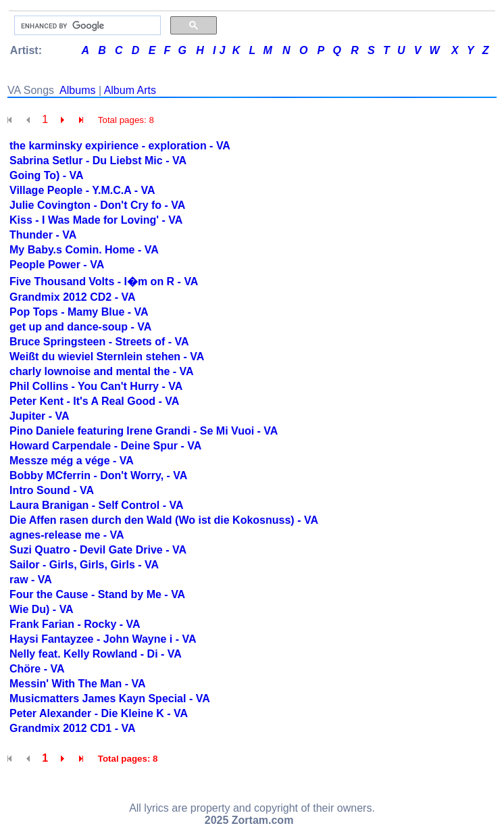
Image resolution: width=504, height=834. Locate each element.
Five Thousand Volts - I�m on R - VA (104, 281)
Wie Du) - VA (42, 609)
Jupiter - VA (40, 416)
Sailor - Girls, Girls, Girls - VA (84, 565)
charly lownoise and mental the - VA (102, 371)
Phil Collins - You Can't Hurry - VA (96, 386)
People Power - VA (57, 265)
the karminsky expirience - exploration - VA (120, 146)
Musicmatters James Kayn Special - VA (110, 698)
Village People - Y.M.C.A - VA (82, 190)
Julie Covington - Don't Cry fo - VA (97, 205)
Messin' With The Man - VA (78, 684)
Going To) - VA (47, 175)
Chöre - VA (37, 669)
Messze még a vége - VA (72, 461)
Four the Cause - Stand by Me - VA (97, 594)
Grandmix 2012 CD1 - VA (72, 728)
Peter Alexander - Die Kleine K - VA (99, 713)
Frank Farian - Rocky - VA (75, 624)
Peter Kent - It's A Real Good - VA (94, 401)
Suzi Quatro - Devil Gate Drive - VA (98, 550)
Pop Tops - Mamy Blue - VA (79, 312)
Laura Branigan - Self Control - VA (97, 505)
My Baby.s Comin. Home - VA (84, 250)
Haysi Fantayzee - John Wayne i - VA (103, 639)
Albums (77, 90)
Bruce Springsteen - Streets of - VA (99, 342)
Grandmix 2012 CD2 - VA (72, 297)
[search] (86, 26)
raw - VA (31, 580)
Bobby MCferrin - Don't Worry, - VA (98, 475)
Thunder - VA (43, 235)
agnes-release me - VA (67, 535)
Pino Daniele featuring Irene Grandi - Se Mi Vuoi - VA (144, 431)
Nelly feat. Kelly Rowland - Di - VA (96, 654)
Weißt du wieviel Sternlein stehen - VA (107, 357)
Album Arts (130, 90)
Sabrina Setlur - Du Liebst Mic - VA (98, 161)
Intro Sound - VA (52, 490)
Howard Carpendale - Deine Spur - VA (105, 446)
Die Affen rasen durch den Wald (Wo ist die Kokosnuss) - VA (164, 520)
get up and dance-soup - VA (80, 327)
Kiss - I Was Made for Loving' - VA (96, 220)
